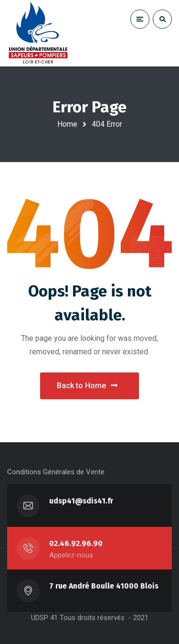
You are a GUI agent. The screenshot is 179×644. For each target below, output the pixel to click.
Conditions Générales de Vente (56, 472)
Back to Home (87, 386)
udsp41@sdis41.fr (81, 501)
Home (67, 124)
